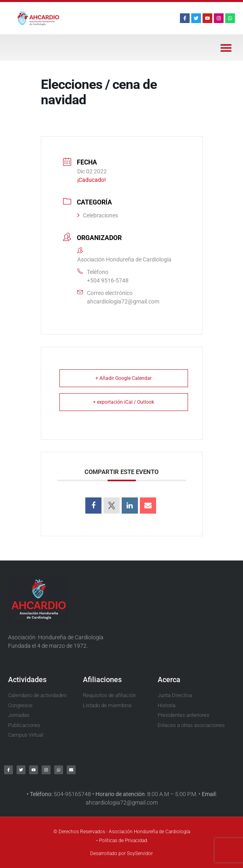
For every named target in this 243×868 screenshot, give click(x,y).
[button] (226, 47)
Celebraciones (98, 215)
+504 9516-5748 (108, 280)
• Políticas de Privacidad (122, 841)
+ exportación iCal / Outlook (124, 402)
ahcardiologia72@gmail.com (123, 301)
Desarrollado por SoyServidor (121, 853)
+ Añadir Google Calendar (124, 378)
